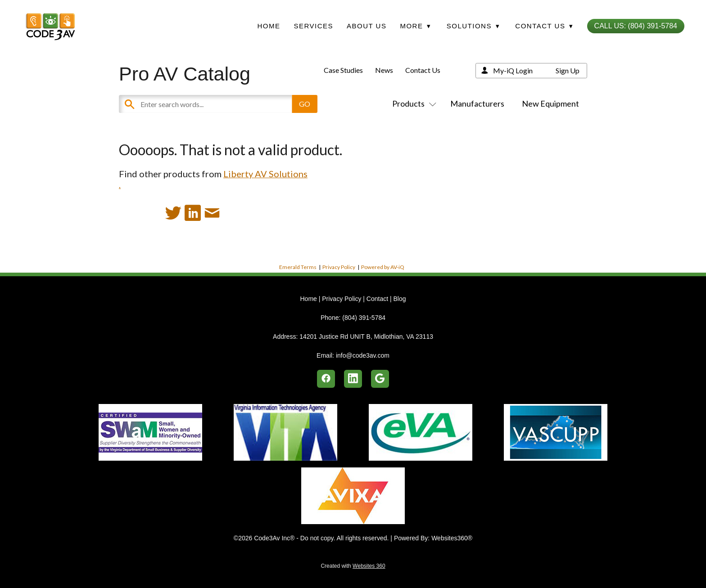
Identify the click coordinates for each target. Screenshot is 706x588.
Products (412, 103)
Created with (353, 566)
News (384, 70)
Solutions (473, 26)
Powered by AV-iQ (383, 267)
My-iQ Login (513, 70)
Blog (399, 299)
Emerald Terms (298, 267)
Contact (377, 299)
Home (269, 26)
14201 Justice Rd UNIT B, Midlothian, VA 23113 (366, 337)
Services (313, 26)
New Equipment (550, 103)
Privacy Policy (339, 267)
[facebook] (326, 379)
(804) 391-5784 (364, 318)
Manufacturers (477, 103)
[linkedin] (353, 379)
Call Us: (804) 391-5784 (636, 26)
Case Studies (343, 70)
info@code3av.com (363, 355)
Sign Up (568, 70)
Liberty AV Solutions (265, 174)
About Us (367, 26)
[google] (380, 379)
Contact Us (423, 70)
